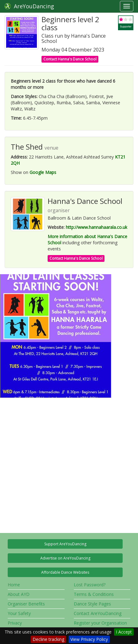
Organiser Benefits (26, 604)
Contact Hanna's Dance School (70, 59)
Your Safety (19, 613)
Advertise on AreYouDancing (65, 558)
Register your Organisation (100, 623)
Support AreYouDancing (65, 544)
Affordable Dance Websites (65, 572)
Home (14, 585)
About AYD (19, 594)
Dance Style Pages (92, 604)
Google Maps (43, 172)
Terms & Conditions (94, 594)
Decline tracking (48, 639)
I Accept (124, 632)
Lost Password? (90, 585)
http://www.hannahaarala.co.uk (97, 227)
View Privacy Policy (89, 639)
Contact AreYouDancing (98, 613)
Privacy (15, 623)
